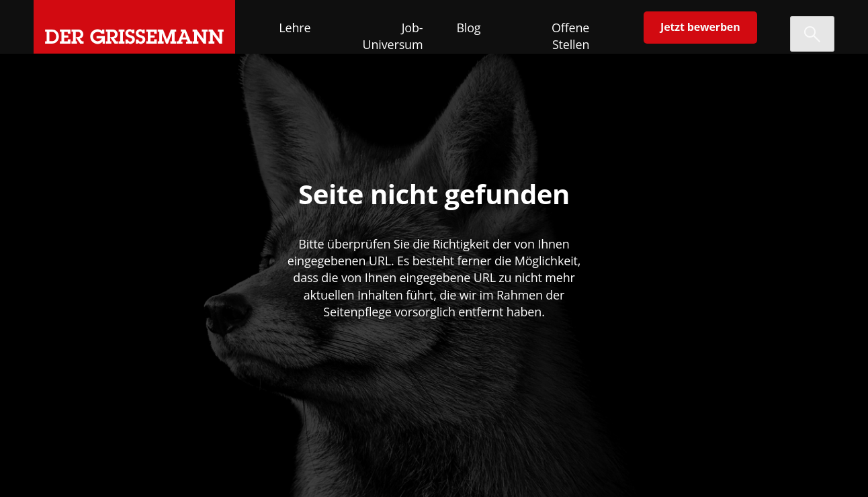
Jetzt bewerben (700, 27)
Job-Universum (393, 36)
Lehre (295, 28)
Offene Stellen (570, 36)
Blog (468, 28)
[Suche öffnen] (812, 34)
